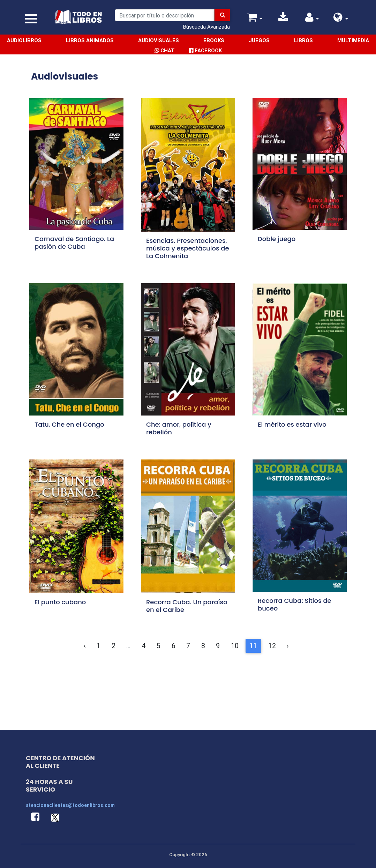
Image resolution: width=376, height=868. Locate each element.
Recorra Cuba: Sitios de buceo (295, 604)
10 (235, 646)
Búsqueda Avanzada (206, 27)
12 (272, 646)
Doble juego (277, 239)
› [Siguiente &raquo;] (288, 646)
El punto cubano (60, 602)
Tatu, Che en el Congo (69, 424)
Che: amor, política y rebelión (179, 428)
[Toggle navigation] (31, 19)
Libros (303, 40)
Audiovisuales (159, 40)
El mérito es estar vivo (292, 424)
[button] (341, 19)
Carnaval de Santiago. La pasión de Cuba (74, 243)
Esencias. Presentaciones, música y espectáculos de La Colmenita (188, 248)
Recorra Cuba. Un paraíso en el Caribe (187, 606)
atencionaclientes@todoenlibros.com (70, 805)
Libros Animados (90, 40)
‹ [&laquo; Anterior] (85, 646)
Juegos (259, 40)
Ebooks (214, 40)
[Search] (164, 15)
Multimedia (353, 40)
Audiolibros (24, 40)
